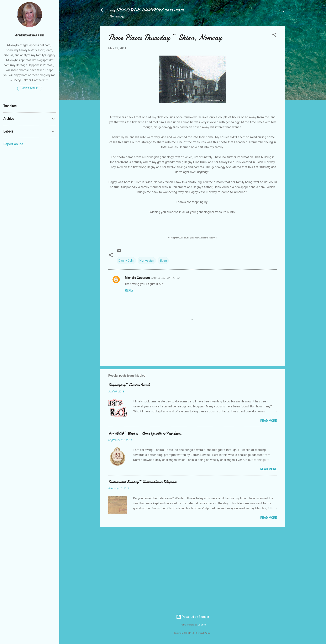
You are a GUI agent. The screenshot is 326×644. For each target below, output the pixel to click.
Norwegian (147, 261)
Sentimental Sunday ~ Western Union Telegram (143, 482)
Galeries (202, 625)
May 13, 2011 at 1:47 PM (165, 278)
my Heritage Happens (30, 35)
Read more (269, 421)
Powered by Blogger (193, 617)
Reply (129, 290)
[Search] (283, 11)
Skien (163, 261)
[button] (274, 35)
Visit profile (30, 88)
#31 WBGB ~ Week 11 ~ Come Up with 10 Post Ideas (145, 434)
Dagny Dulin (126, 261)
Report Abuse (13, 144)
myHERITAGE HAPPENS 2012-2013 (147, 10)
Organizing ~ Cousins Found (129, 385)
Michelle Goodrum (137, 278)
